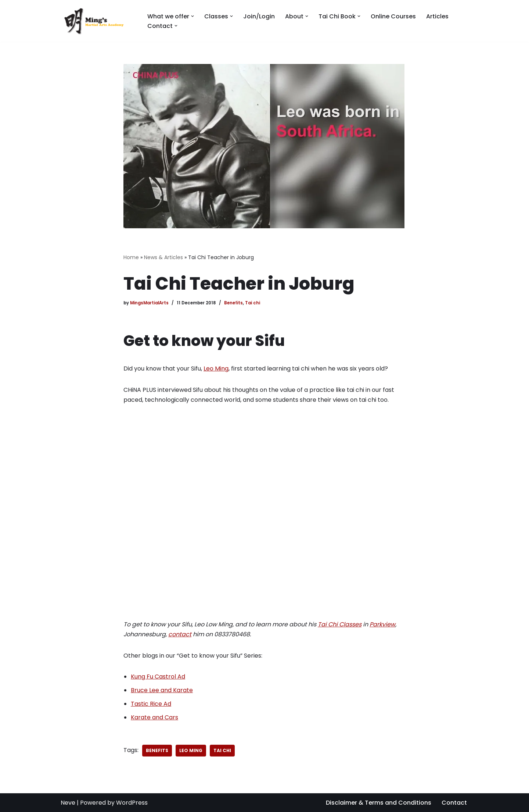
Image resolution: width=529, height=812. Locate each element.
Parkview (382, 624)
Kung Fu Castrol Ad (158, 677)
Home (131, 257)
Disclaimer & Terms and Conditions (379, 803)
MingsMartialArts (149, 303)
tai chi (222, 750)
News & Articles (163, 257)
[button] (192, 16)
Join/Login (259, 16)
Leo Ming (216, 369)
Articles (437, 16)
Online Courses (393, 16)
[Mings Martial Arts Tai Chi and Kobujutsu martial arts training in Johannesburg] (98, 21)
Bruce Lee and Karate (162, 690)
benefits (157, 750)
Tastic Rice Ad (151, 704)
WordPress (132, 803)
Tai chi (253, 303)
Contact (454, 803)
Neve (68, 803)
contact (180, 634)
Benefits (233, 303)
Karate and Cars (154, 717)
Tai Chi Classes (340, 624)
